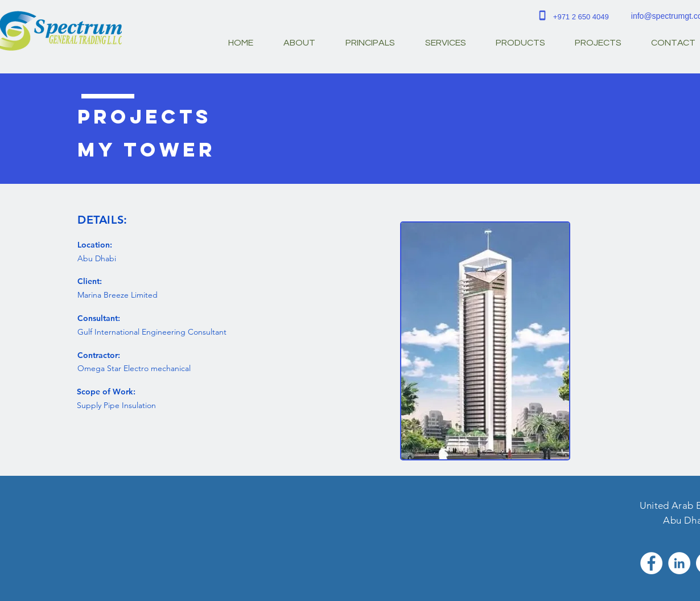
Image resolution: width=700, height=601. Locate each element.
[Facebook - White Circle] (651, 563)
